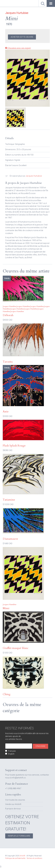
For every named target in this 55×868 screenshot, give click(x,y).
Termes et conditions (34, 858)
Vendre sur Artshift (13, 804)
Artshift (7, 3)
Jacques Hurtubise (34, 176)
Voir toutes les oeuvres (15, 800)
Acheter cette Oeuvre (22, 37)
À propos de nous (13, 809)
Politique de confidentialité (15, 858)
